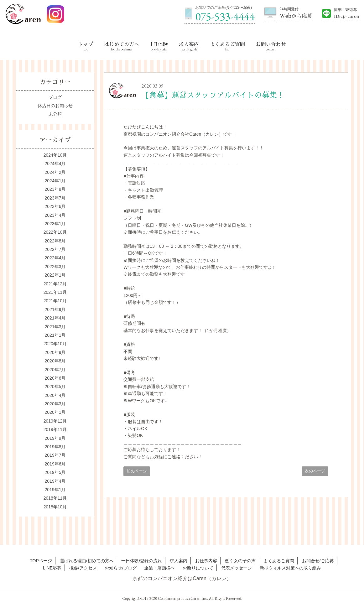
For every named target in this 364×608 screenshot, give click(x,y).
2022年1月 (55, 275)
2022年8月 (55, 241)
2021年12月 (55, 284)
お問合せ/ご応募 (318, 561)
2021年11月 (55, 292)
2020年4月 (55, 395)
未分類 (55, 114)
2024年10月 (55, 155)
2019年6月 (55, 464)
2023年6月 (55, 206)
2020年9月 (55, 352)
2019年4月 (55, 481)
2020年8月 (55, 361)
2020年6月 (55, 378)
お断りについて (198, 568)
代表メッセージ (237, 568)
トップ (86, 44)
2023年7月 (55, 198)
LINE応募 (52, 568)
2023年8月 (55, 189)
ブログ (55, 97)
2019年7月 (55, 455)
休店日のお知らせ (55, 106)
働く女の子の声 (240, 561)
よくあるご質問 (227, 44)
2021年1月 (55, 335)
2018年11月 (55, 498)
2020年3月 (55, 404)
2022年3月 (55, 267)
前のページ (137, 471)
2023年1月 (55, 224)
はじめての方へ (122, 44)
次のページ (315, 471)
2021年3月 (55, 327)
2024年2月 (55, 172)
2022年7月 (55, 249)
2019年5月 (55, 472)
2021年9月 (55, 309)
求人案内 (189, 44)
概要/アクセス (83, 568)
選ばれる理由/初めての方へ (87, 561)
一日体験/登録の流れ (142, 561)
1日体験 (159, 44)
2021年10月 (55, 301)
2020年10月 (55, 344)
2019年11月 (55, 429)
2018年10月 (55, 507)
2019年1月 (55, 490)
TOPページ (41, 561)
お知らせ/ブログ (121, 568)
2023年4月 (55, 215)
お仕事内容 (206, 561)
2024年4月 (55, 164)
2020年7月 (55, 370)
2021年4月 (55, 318)
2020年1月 (55, 412)
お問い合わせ (271, 44)
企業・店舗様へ (159, 568)
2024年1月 (55, 181)
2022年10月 (55, 232)
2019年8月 (55, 447)
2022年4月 (55, 258)
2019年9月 (55, 438)
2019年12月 (55, 421)
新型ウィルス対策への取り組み (290, 568)
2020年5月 (55, 387)
